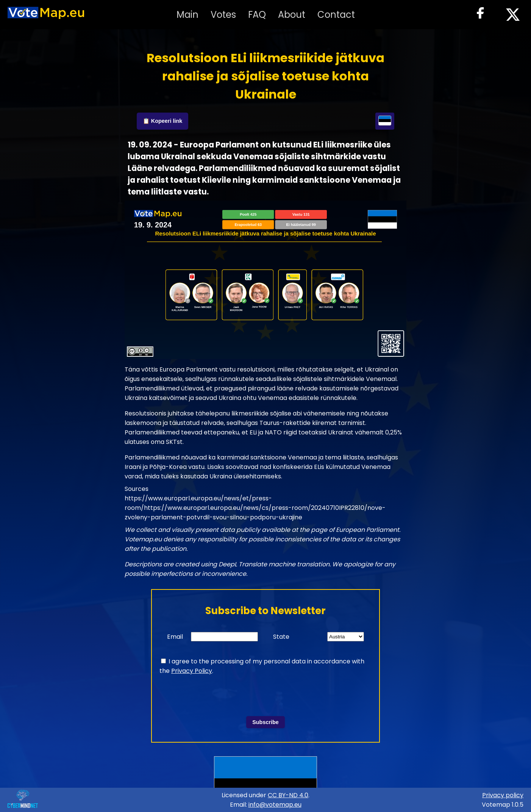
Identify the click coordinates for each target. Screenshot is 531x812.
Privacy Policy (192, 671)
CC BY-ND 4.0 (288, 795)
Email (175, 637)
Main (187, 15)
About (292, 15)
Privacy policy (503, 795)
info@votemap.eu (275, 805)
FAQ (257, 15)
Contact (336, 15)
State (281, 637)
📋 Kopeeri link (162, 121)
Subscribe (265, 722)
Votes (223, 15)
